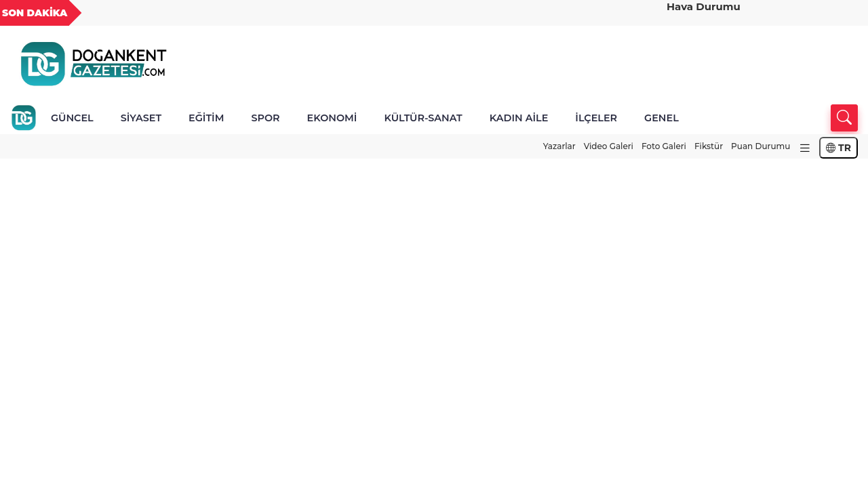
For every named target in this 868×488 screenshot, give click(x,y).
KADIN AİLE (519, 118)
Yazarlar (559, 146)
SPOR (265, 118)
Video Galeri (609, 146)
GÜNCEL (72, 118)
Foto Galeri (664, 146)
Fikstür (709, 146)
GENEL (662, 118)
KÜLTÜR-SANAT (423, 118)
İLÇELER (596, 118)
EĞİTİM (206, 118)
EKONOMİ (332, 118)
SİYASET (141, 118)
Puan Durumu (761, 146)
